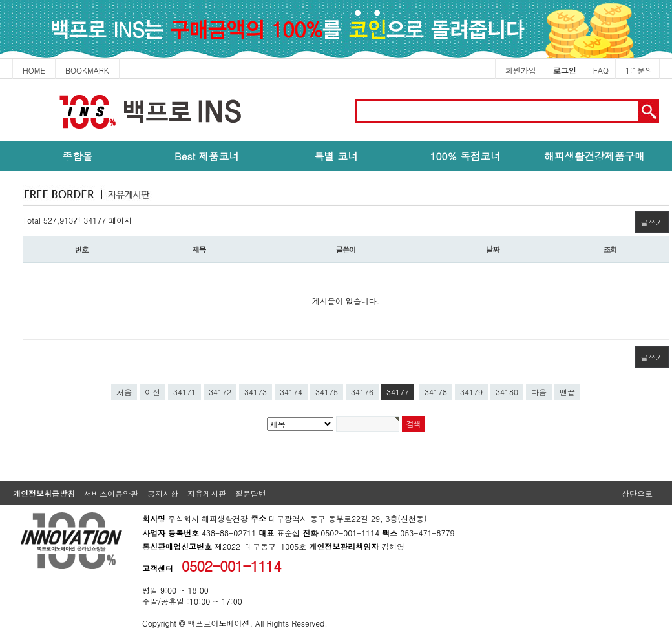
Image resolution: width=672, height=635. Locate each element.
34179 (471, 392)
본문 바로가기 (0, 79)
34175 (327, 392)
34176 (362, 392)
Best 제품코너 (207, 156)
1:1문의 (639, 70)
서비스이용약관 (111, 493)
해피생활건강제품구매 (594, 156)
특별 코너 (336, 156)
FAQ (601, 70)
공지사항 (163, 493)
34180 (507, 392)
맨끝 (567, 392)
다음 (539, 392)
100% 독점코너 (465, 156)
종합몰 (78, 156)
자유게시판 (207, 493)
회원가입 (521, 70)
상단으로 (637, 493)
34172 (220, 392)
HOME (34, 70)
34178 (436, 392)
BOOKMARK (87, 70)
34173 (256, 392)
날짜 (493, 249)
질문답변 (251, 493)
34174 (291, 392)
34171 (184, 392)
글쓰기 (652, 222)
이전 (152, 392)
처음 (124, 392)
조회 (610, 249)
